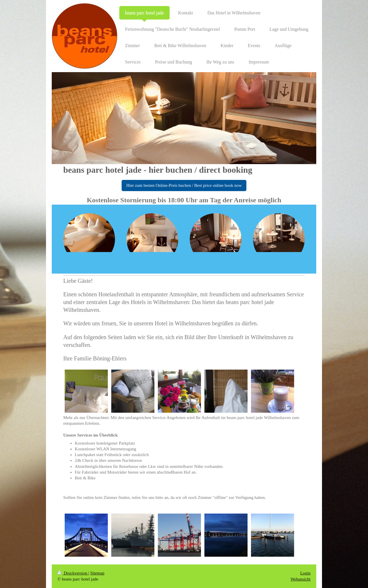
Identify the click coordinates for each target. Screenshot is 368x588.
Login (305, 573)
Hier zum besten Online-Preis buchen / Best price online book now (184, 185)
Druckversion (73, 573)
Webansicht (300, 579)
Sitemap (97, 573)
